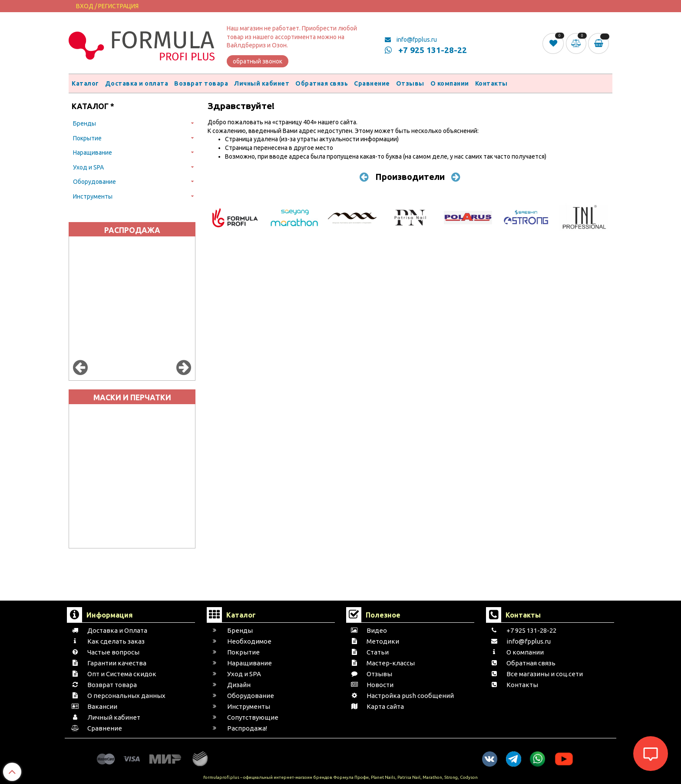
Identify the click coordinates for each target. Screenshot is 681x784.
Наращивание (93, 153)
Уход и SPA (88, 167)
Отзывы (410, 83)
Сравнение (372, 83)
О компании (450, 83)
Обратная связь (322, 83)
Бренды (84, 123)
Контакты (491, 83)
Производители (410, 177)
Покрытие (87, 138)
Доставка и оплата (137, 83)
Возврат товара (201, 83)
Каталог (85, 83)
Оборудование (94, 182)
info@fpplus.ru (411, 40)
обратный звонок (258, 61)
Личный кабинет (262, 83)
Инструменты (93, 196)
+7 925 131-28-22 (426, 50)
